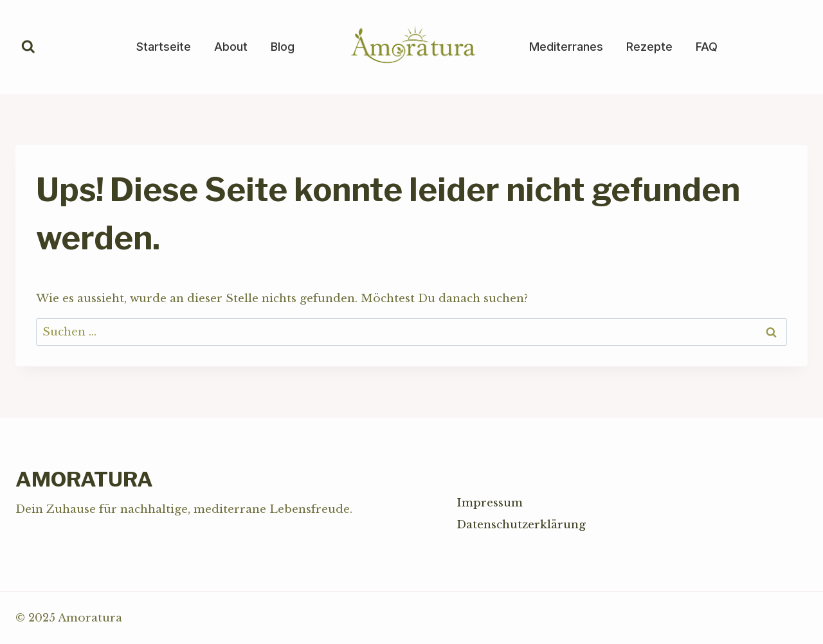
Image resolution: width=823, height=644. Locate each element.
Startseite (164, 47)
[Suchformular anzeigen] (28, 47)
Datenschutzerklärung (521, 525)
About (231, 47)
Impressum (490, 503)
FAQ (707, 47)
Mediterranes (566, 47)
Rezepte (649, 47)
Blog (283, 47)
